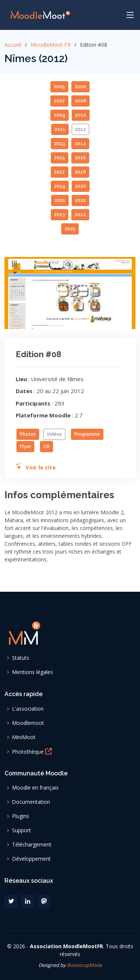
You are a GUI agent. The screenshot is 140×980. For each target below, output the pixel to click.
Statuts (21, 658)
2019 (60, 186)
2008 (80, 101)
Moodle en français (35, 788)
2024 (80, 215)
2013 (60, 144)
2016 (80, 158)
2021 (60, 200)
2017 (60, 172)
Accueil (13, 45)
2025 (70, 229)
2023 (60, 215)
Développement (31, 859)
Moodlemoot (28, 723)
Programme (87, 434)
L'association (28, 709)
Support (21, 830)
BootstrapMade (84, 965)
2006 (80, 87)
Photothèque (33, 751)
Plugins (21, 816)
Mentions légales (32, 672)
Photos (28, 434)
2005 (59, 87)
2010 (81, 115)
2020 (81, 186)
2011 (60, 129)
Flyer (25, 447)
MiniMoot (24, 737)
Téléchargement (32, 845)
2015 (60, 158)
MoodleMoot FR (51, 45)
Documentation (31, 802)
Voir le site (36, 467)
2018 (80, 172)
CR (46, 447)
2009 (60, 115)
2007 (59, 101)
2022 (80, 200)
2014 (80, 144)
